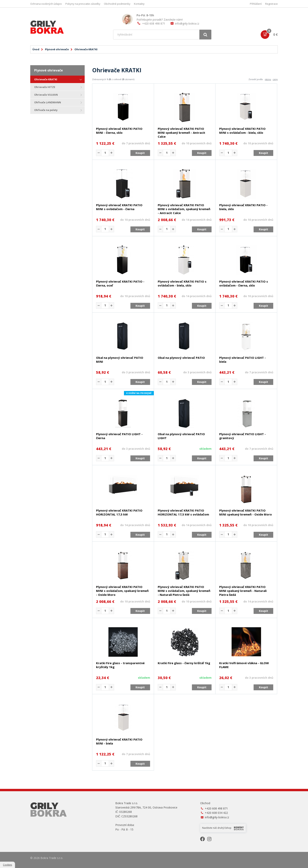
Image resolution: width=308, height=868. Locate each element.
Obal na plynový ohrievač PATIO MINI (120, 360)
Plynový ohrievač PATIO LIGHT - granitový (242, 436)
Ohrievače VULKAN (46, 95)
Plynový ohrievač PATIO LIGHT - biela (242, 360)
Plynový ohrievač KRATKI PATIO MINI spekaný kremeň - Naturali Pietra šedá (243, 591)
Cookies (7, 865)
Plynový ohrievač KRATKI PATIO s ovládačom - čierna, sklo (244, 283)
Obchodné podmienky (117, 4)
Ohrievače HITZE (45, 87)
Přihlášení (256, 4)
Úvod (36, 49)
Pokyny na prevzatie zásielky (83, 4)
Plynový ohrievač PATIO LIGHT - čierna (119, 436)
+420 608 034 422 (216, 813)
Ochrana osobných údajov (46, 4)
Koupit (140, 153)
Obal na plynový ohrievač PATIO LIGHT (181, 436)
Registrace (271, 4)
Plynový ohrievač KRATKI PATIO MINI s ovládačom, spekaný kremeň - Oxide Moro (122, 591)
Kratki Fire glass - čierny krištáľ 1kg (184, 663)
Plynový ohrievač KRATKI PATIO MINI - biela (119, 741)
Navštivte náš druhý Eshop (223, 828)
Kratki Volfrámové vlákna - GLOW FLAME (244, 665)
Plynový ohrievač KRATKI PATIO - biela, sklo (243, 207)
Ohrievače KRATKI (46, 79)
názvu (268, 79)
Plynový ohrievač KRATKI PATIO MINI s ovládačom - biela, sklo (242, 131)
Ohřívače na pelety (46, 110)
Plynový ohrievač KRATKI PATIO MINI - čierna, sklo (119, 131)
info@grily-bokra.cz (187, 23)
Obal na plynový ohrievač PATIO (181, 358)
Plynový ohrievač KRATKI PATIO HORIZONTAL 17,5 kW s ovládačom (183, 512)
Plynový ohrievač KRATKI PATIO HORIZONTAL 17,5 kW (119, 512)
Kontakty (139, 4)
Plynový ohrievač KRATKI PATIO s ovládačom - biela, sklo (182, 283)
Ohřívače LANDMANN (48, 102)
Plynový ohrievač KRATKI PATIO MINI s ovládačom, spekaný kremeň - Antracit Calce (184, 209)
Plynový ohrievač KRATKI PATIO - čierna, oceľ (120, 283)
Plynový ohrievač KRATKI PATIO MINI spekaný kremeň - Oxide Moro (246, 512)
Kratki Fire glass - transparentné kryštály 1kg (120, 665)
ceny (275, 79)
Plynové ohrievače (57, 49)
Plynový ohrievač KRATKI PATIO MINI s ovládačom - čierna (119, 207)
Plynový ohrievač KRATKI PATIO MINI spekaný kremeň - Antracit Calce (181, 133)
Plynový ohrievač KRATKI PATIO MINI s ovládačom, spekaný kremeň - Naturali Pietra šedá (184, 591)
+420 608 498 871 (154, 23)
